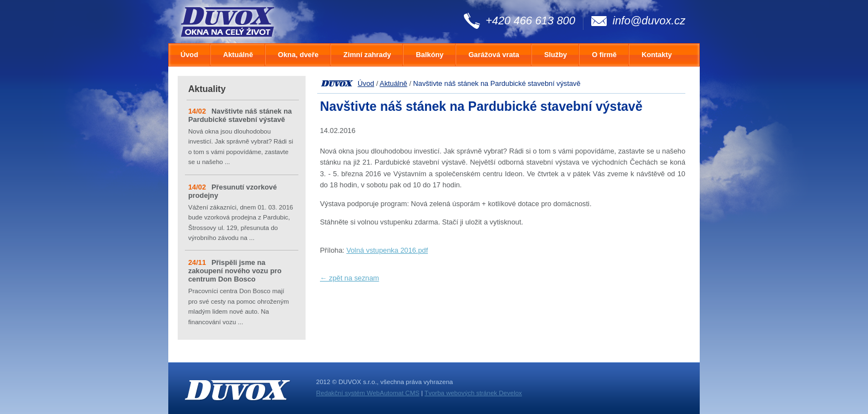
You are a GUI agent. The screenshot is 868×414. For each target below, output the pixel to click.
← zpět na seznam (350, 278)
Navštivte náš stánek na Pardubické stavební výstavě (240, 115)
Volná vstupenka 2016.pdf (387, 250)
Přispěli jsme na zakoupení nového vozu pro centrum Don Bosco (235, 271)
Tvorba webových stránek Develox (473, 393)
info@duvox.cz (649, 21)
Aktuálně (394, 83)
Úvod (366, 83)
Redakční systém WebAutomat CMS (368, 393)
